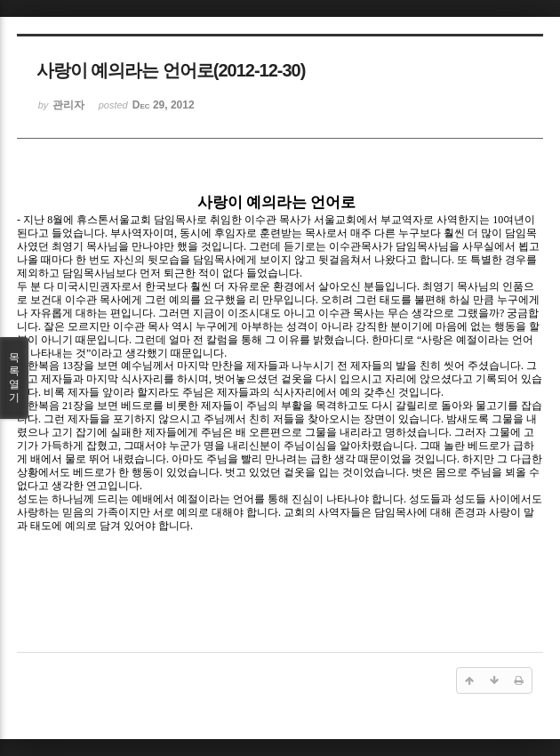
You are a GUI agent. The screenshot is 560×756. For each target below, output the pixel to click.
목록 (14, 378)
